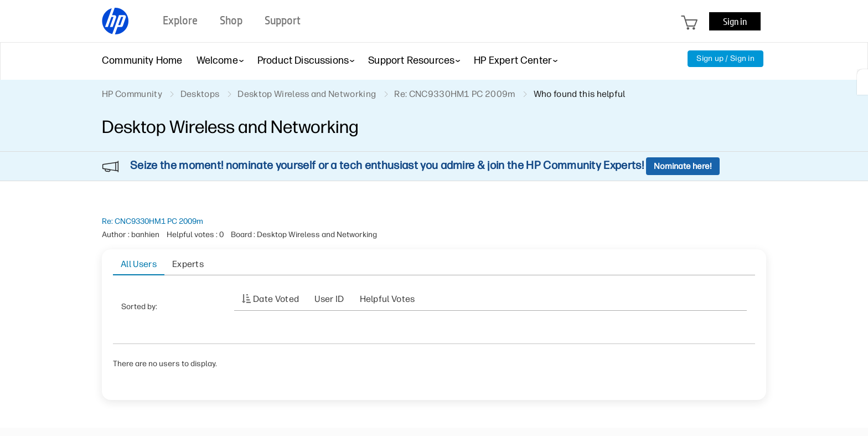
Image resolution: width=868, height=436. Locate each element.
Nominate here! (683, 166)
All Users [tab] (139, 264)
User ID (329, 299)
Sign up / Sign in (725, 58)
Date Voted (276, 299)
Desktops (200, 94)
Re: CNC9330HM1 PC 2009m (153, 221)
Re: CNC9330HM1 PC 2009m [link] (454, 94)
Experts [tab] (188, 264)
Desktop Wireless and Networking (307, 94)
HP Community (132, 94)
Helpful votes (387, 299)
